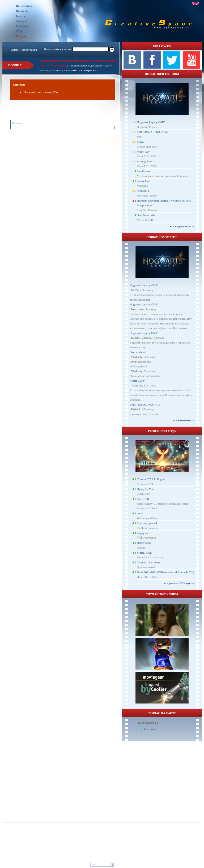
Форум (21, 36)
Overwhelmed (138, 352)
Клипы (21, 16)
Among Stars (144, 161)
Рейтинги (23, 26)
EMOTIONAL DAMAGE (152, 132)
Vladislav (137, 357)
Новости (22, 11)
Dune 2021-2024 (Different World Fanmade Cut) (165, 572)
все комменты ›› (184, 420)
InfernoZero (151, 729)
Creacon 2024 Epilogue (151, 479)
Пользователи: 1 (148, 723)
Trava (140, 142)
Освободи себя (146, 215)
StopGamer (143, 171)
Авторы (22, 21)
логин (15, 50)
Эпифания (143, 191)
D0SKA (136, 409)
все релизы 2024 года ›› (179, 583)
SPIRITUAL (144, 553)
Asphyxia (142, 533)
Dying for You (145, 489)
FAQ (19, 31)
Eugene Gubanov (141, 338)
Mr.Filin (136, 290)
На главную (24, 6)
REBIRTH (143, 499)
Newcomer (138, 309)
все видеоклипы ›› (182, 226)
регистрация (29, 50)
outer (140, 513)
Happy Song (144, 543)
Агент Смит (144, 181)
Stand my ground (147, 523)
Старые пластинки (148, 562)
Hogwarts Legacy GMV (151, 122)
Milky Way (143, 152)
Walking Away (138, 366)
